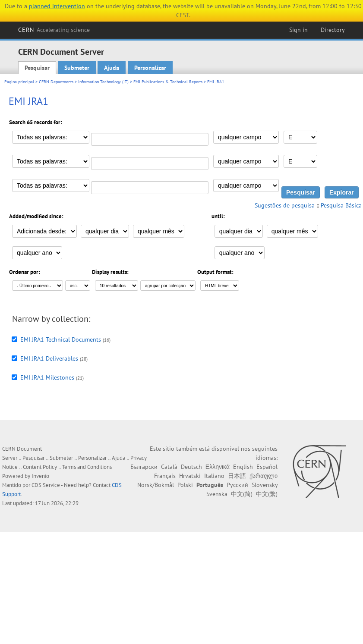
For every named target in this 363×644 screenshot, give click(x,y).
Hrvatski (190, 476)
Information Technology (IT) (103, 82)
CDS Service (46, 485)
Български (144, 467)
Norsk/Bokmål (156, 485)
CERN (54, 30)
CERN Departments (56, 82)
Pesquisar (37, 68)
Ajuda (112, 68)
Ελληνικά (218, 467)
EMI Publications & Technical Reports (168, 82)
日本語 (237, 476)
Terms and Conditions (87, 467)
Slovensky (265, 485)
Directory (333, 30)
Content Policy (40, 467)
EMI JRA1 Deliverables (49, 358)
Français (165, 476)
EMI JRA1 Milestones (47, 377)
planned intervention (57, 6)
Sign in (298, 30)
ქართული (264, 476)
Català (169, 467)
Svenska (217, 494)
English (243, 467)
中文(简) (242, 494)
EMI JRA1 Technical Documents (61, 339)
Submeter (77, 68)
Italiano (214, 476)
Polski (185, 485)
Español (267, 467)
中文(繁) (267, 494)
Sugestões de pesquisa (285, 205)
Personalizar (150, 68)
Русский (237, 485)
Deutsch (191, 467)
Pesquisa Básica (341, 205)
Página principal (19, 82)
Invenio (40, 476)
